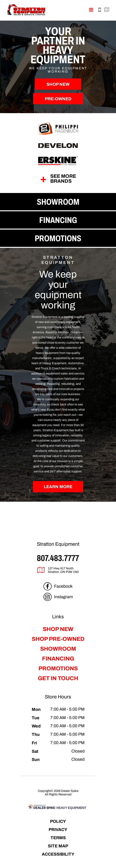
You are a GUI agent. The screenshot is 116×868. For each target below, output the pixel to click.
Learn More (58, 487)
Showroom (58, 649)
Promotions (58, 668)
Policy (58, 821)
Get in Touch (58, 678)
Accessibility (58, 854)
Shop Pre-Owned (58, 639)
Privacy (58, 829)
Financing (58, 659)
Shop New (58, 84)
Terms (58, 838)
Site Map (58, 846)
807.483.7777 (58, 558)
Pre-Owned (58, 99)
